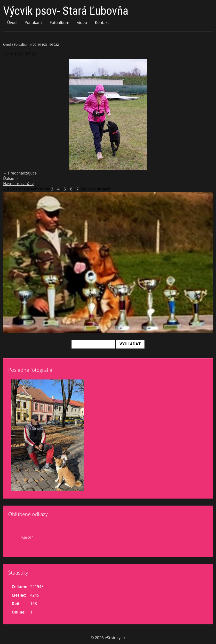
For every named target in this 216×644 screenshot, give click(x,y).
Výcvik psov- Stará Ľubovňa (66, 11)
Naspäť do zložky (18, 184)
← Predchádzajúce (20, 173)
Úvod (12, 23)
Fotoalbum (60, 23)
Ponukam (33, 23)
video (82, 23)
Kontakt (102, 23)
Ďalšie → (11, 178)
